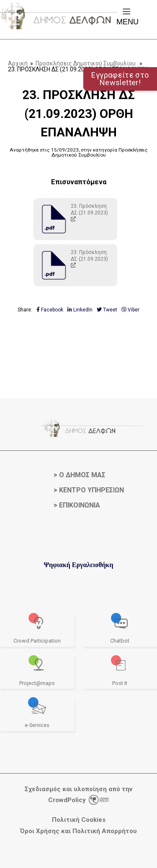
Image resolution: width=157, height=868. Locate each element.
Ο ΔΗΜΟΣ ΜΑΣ (82, 475)
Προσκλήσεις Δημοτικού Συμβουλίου (86, 63)
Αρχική (18, 63)
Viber (130, 310)
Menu (127, 16)
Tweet (107, 310)
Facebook (50, 310)
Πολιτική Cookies (79, 820)
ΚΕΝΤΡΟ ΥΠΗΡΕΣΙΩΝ (91, 490)
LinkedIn (80, 310)
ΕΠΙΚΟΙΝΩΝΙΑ (80, 505)
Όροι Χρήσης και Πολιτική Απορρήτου (78, 831)
